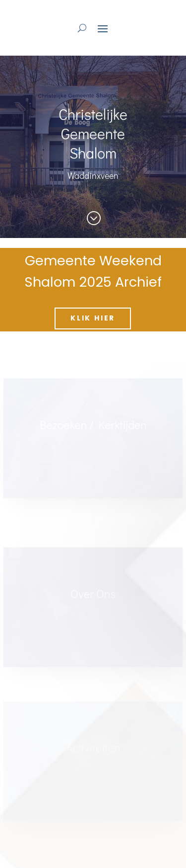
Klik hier (93, 318)
